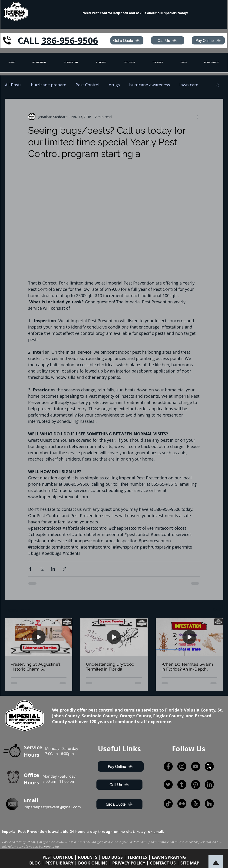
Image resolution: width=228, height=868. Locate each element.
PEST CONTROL (58, 857)
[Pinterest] (196, 785)
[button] (217, 85)
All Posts (13, 85)
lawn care (189, 85)
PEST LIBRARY (59, 863)
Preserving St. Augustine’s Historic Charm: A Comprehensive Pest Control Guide (36, 667)
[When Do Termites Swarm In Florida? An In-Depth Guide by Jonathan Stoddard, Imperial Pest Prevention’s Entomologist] (190, 637)
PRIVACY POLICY (129, 863)
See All (218, 609)
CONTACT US (163, 863)
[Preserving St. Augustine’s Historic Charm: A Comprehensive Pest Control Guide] (39, 637)
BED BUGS (112, 857)
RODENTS (88, 857)
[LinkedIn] (209, 785)
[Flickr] (182, 804)
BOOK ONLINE (93, 863)
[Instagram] (182, 766)
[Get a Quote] (127, 40)
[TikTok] (168, 804)
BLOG (35, 863)
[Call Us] (168, 40)
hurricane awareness (150, 85)
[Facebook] (168, 766)
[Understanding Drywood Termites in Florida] (114, 637)
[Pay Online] (208, 40)
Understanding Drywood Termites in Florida (110, 667)
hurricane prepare (49, 85)
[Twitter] (168, 785)
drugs (114, 85)
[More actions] (197, 117)
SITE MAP (190, 863)
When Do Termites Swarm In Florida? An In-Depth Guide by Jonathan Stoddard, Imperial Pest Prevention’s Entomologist (187, 667)
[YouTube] (196, 766)
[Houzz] (209, 804)
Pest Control (88, 85)
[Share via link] (64, 569)
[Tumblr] (182, 785)
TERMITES (137, 857)
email (158, 832)
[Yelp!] (196, 804)
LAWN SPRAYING (169, 857)
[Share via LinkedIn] (53, 569)
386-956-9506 (70, 40)
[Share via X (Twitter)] (42, 569)
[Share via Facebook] (30, 569)
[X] (209, 766)
